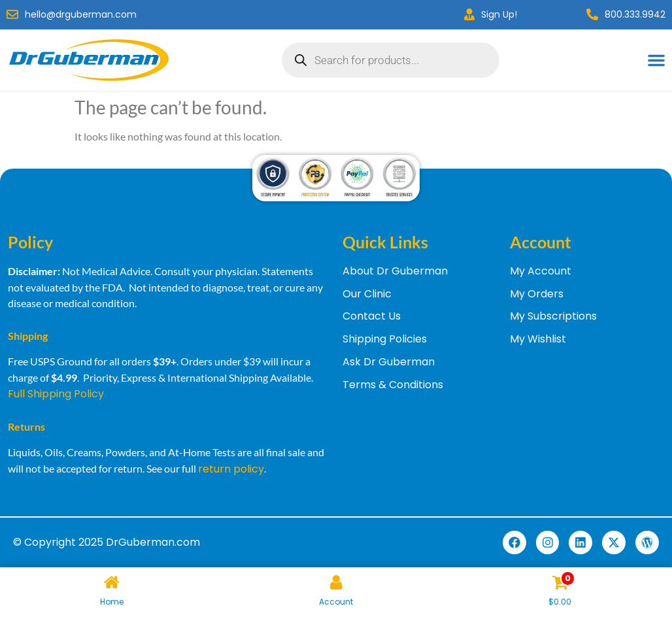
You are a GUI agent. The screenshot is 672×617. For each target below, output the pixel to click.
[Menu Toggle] (656, 60)
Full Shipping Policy (56, 394)
